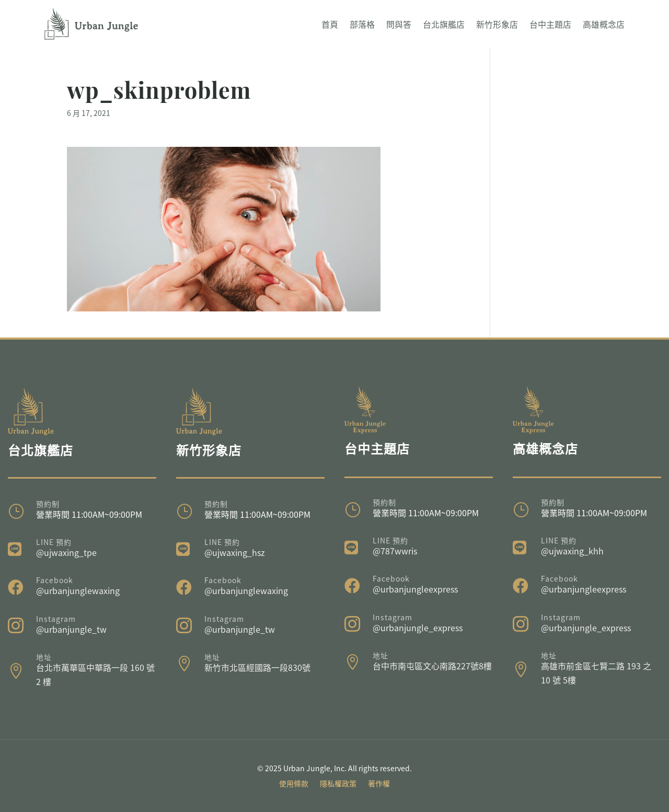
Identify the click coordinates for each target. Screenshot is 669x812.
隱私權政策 (338, 784)
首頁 (330, 24)
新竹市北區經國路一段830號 (257, 667)
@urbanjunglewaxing (78, 590)
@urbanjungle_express (418, 628)
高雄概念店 (604, 24)
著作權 (379, 784)
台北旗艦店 (444, 24)
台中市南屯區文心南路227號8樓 (432, 666)
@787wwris (395, 551)
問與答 (399, 24)
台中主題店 (550, 24)
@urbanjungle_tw (71, 629)
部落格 (362, 24)
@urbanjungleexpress (415, 589)
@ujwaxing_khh (572, 551)
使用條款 (294, 784)
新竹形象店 (497, 24)
